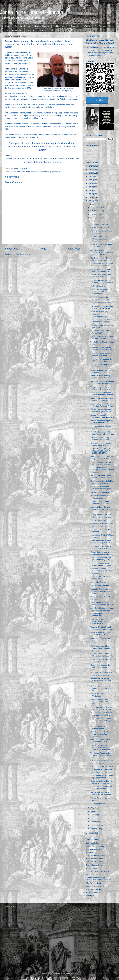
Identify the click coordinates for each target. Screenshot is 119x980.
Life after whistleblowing (100, 492)
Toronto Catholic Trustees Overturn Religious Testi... (102, 405)
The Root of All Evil (98, 803)
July (93, 808)
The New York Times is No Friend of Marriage (101, 547)
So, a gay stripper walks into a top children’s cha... (102, 338)
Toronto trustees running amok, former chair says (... (102, 377)
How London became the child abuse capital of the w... (101, 667)
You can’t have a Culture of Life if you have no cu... (101, 771)
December (95, 207)
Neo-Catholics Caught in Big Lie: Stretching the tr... (102, 482)
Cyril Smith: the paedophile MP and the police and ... (101, 360)
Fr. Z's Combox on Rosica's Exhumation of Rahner (101, 788)
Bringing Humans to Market (101, 303)
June (93, 811)
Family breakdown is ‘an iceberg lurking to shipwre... (102, 281)
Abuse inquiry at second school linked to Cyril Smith (102, 603)
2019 (91, 187)
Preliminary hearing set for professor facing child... (101, 559)
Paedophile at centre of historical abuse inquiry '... (102, 488)
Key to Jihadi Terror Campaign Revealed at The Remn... (102, 470)
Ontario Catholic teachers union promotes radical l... (102, 553)
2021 (91, 180)
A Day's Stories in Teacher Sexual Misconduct (101, 660)
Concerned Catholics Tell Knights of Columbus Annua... (100, 640)
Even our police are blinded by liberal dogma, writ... (101, 298)
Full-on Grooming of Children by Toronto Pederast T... (102, 777)
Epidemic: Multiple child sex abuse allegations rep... (101, 782)
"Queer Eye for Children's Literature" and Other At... (102, 502)
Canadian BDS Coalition (96, 856)
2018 (91, 190)
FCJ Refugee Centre (94, 883)
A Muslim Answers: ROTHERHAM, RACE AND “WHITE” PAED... (102, 252)
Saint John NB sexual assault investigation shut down (102, 609)
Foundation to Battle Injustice (97, 871)
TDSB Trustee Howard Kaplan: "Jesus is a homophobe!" (99, 291)
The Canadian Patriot (94, 859)
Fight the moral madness (100, 586)
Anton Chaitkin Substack (96, 862)
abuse (13, 172)
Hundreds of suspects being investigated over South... (101, 259)
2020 (91, 183)
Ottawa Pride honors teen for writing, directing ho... (102, 399)
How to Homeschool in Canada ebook (99, 497)
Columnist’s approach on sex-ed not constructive (102, 762)
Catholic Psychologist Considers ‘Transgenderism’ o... (100, 314)
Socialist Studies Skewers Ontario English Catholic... (102, 410)
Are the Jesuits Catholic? (100, 228)
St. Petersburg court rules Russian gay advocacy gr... (102, 433)
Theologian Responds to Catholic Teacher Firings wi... (101, 755)
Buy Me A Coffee (22, 26)
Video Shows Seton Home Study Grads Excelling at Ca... (101, 721)
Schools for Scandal (98, 582)
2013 (91, 833)
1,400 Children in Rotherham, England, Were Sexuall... (102, 307)
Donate (99, 100)
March (94, 822)
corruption (21, 172)
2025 (91, 166)
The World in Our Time (99, 224)
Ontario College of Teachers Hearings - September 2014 (102, 416)
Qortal (88, 899)
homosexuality (46, 172)
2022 (91, 176)
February (95, 825)
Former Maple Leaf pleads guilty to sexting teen (101, 270)
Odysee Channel (42, 26)
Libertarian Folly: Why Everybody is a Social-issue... (100, 702)
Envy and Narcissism (99, 520)
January (94, 829)
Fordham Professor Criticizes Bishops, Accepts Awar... (102, 463)
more (33, 138)
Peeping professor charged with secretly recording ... (101, 714)
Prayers (30, 30)
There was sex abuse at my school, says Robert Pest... (102, 708)
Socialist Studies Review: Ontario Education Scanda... (100, 239)
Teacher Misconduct (13, 30)
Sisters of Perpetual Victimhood (98, 695)
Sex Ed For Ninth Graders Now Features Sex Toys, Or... (101, 688)
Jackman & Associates (95, 886)
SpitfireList (90, 875)
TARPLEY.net (91, 868)
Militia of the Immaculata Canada (99, 846)
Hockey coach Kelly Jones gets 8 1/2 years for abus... (102, 477)
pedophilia (56, 172)
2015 (91, 201)
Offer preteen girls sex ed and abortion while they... (102, 741)
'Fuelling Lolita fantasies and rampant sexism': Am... (102, 525)
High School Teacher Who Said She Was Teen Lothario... (101, 734)
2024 (91, 169)
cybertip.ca (90, 896)
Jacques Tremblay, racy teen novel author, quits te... (102, 439)
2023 (91, 173)
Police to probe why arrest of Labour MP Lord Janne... (102, 634)
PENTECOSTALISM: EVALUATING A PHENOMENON (99, 621)
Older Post (74, 249)
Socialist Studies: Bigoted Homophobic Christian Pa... (102, 655)
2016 (91, 197)
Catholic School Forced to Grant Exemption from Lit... (102, 349)
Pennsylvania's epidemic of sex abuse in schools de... (102, 674)
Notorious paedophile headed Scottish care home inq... (102, 382)
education (35, 172)
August (94, 221)
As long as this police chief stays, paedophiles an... (101, 516)
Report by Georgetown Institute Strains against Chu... (101, 591)
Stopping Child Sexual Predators (99, 578)
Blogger (74, 973)
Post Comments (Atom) (25, 254)
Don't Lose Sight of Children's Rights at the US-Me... (102, 458)
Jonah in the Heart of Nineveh (31, 12)
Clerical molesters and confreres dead (99, 727)
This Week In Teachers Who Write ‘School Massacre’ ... (102, 265)
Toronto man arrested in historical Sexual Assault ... (102, 793)
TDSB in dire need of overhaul (102, 766)
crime (28, 172)
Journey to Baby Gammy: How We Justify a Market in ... (102, 509)
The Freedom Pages (94, 889)
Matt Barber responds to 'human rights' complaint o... (101, 648)
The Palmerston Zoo (104, 26)
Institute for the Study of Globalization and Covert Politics (99, 879)
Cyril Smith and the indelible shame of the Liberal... (101, 444)
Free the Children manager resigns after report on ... (101, 354)
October (94, 214)
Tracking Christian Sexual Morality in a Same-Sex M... (102, 628)
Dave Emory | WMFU (81, 26)
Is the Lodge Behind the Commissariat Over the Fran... (101, 680)
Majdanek (90, 852)
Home (8, 26)
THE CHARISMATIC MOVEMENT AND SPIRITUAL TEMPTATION (102, 747)
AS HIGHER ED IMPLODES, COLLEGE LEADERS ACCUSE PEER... (102, 451)
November (95, 211)
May (93, 815)
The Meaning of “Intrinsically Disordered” (102, 326)
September (95, 218)
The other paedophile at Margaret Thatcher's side (101, 388)
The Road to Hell (46, 30)
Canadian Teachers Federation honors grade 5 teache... (102, 571)
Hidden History (60, 26)
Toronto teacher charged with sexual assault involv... (102, 422)
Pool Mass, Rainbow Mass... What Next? (102, 332)
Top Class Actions (93, 892)
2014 (91, 204)
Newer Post (11, 249)
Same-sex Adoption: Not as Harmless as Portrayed (101, 321)
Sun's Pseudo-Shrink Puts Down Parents (101, 276)
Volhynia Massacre (93, 849)
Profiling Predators (98, 286)
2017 (91, 194)
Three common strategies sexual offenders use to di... (102, 394)
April (93, 818)
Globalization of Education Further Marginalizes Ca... (102, 542)
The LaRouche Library (95, 865)
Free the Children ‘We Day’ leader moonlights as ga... (102, 564)
